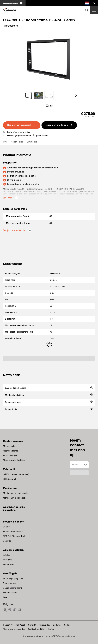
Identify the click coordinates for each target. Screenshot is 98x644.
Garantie (7, 541)
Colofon (51, 629)
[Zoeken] (87, 4)
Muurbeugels (9, 446)
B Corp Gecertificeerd (12, 588)
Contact (7, 527)
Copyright (32, 625)
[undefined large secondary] (59, 125)
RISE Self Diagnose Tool (14, 536)
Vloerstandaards (10, 451)
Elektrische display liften (14, 460)
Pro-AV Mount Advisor (13, 531)
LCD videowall (9, 479)
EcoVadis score (10, 593)
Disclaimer (57, 625)
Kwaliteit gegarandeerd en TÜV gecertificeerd (28, 136)
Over (5, 142)
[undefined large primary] (22, 125)
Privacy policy (44, 625)
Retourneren (8, 564)
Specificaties (17, 142)
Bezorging (8, 560)
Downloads (32, 142)
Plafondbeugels (10, 456)
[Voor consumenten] (13, 3)
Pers (5, 597)
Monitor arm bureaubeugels (16, 493)
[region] (49, 58)
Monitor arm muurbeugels (15, 498)
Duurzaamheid (10, 583)
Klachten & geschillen (36, 629)
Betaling (7, 555)
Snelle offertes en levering (19, 132)
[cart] (94, 3)
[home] (9, 10)
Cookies (67, 625)
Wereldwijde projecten (13, 579)
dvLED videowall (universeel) (16, 474)
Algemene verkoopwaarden (14, 629)
